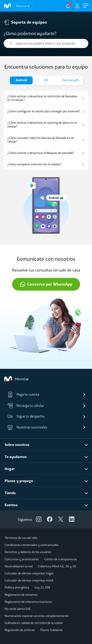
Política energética (17, 587)
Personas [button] (21, 6)
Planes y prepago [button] (19, 481)
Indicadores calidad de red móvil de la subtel (34, 623)
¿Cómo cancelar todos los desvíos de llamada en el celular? (40, 140)
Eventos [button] (11, 505)
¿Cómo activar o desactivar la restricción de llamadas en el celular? (42, 98)
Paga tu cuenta (23, 395)
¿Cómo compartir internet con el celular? (34, 164)
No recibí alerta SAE (18, 609)
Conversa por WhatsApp (46, 284)
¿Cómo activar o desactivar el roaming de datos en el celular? (42, 125)
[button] (86, 6)
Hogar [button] (10, 469)
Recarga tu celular (26, 406)
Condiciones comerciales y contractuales (32, 545)
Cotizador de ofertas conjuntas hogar (29, 573)
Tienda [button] (10, 493)
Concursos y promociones (22, 559)
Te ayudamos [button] (16, 457)
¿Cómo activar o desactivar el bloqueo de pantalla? (41, 153)
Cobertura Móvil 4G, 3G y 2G (57, 566)
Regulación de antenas (20, 630)
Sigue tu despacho (26, 416)
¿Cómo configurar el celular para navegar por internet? (44, 111)
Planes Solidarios (51, 630)
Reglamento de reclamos (21, 595)
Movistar (16, 379)
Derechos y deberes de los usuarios (28, 552)
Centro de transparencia (61, 559)
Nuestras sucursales (27, 427)
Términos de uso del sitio (21, 538)
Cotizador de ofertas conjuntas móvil (29, 580)
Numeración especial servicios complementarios (37, 616)
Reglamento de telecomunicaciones (28, 602)
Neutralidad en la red (19, 566)
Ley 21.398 (42, 587)
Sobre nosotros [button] (17, 445)
